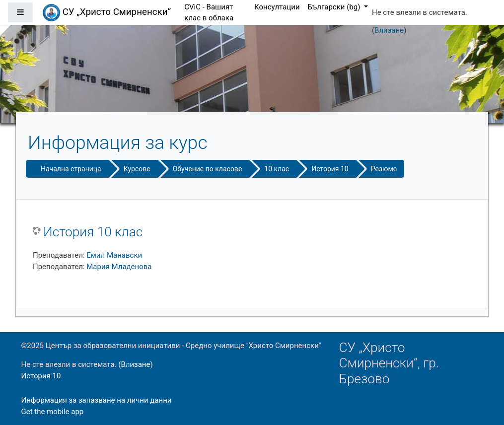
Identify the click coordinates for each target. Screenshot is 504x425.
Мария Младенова (119, 267)
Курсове (137, 169)
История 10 (330, 169)
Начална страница (71, 169)
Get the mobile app (53, 412)
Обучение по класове (208, 169)
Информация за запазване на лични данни (97, 400)
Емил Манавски (114, 255)
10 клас (277, 169)
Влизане (389, 30)
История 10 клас (93, 232)
